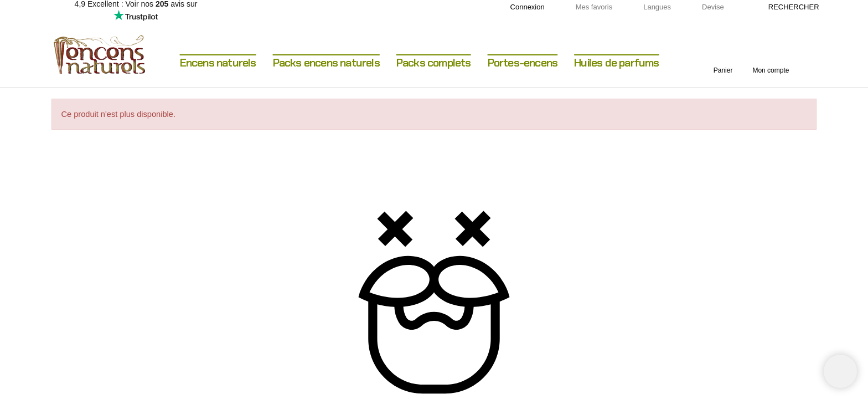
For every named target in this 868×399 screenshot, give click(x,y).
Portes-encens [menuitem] (523, 63)
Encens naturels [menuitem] (218, 63)
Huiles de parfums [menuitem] (616, 63)
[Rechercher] (788, 7)
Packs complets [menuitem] (434, 63)
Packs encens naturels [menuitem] (326, 63)
